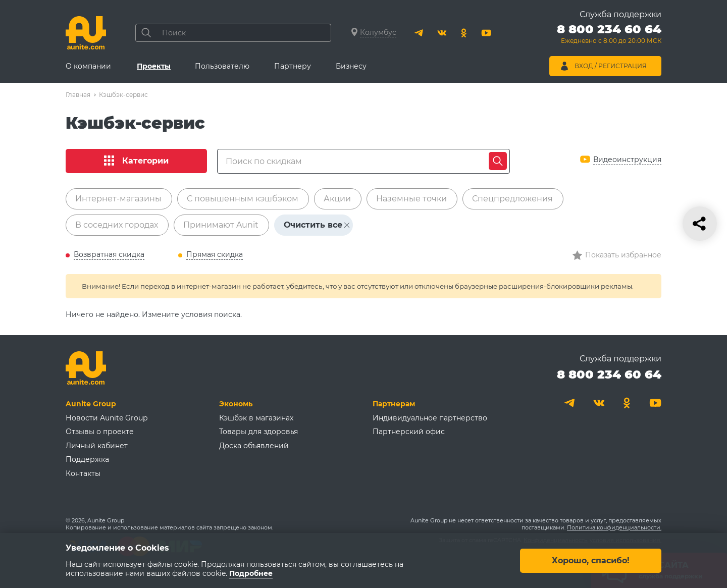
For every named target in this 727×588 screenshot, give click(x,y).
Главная (78, 95)
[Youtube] (486, 33)
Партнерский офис (409, 432)
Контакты (83, 473)
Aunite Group (91, 404)
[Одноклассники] (464, 33)
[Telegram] (420, 33)
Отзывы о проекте (100, 432)
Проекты (154, 66)
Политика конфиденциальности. (614, 527)
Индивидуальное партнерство (430, 418)
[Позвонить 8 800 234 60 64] (609, 35)
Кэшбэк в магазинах (256, 418)
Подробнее (251, 573)
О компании (88, 66)
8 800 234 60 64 (609, 374)
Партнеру (293, 66)
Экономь (236, 404)
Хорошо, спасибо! (591, 560)
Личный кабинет (97, 446)
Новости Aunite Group (107, 418)
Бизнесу (351, 66)
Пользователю (222, 66)
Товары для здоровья (258, 432)
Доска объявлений (254, 446)
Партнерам (394, 404)
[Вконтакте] (442, 33)
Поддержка (87, 459)
